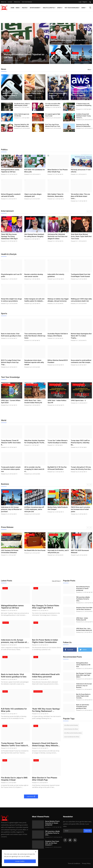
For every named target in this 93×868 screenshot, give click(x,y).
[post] (25, 43)
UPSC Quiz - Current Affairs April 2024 (11, 401)
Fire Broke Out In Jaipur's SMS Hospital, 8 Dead (22, 104)
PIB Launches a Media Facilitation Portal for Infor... (52, 833)
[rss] (75, 840)
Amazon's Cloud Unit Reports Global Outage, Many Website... (46, 745)
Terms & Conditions (74, 864)
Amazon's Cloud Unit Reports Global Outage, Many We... (80, 93)
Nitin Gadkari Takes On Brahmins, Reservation (56, 195)
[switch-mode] (90, 2)
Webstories (17, 2)
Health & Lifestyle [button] (49, 8)
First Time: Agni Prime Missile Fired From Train (53, 125)
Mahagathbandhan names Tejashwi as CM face (69, 40)
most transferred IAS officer (72, 737)
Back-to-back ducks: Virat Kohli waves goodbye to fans (11, 335)
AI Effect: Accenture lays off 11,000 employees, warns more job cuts (34, 509)
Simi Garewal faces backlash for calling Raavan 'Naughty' (34, 235)
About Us (4, 2)
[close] (36, 852)
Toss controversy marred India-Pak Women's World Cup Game (35, 336)
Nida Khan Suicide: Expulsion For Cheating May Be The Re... (35, 442)
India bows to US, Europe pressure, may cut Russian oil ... (15, 641)
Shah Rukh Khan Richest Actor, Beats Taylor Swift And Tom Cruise (81, 236)
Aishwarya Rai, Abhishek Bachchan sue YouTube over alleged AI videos (58, 236)
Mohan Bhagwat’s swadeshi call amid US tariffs (11, 195)
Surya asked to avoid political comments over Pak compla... (81, 361)
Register (85, 2)
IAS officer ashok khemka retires (73, 733)
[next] (91, 211)
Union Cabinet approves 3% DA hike (22, 115)
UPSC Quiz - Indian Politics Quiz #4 (57, 401)
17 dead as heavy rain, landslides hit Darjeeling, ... (84, 105)
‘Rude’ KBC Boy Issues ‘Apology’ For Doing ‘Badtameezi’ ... (46, 710)
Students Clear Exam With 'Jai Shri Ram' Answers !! (84, 608)
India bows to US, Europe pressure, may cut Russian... (84, 686)
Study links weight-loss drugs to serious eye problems (11, 300)
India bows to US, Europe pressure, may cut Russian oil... (81, 58)
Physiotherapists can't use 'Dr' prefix (12, 275)
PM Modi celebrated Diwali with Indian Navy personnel (58, 93)
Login (80, 2)
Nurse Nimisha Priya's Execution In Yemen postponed (83, 588)
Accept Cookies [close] (20, 861)
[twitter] (70, 840)
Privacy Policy (86, 864)
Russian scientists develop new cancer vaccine (34, 275)
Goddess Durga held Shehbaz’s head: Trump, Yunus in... (84, 116)
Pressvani (6, 60)
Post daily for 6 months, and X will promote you (58, 551)
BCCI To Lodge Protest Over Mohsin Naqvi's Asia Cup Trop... (11, 362)
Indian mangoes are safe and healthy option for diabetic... (34, 300)
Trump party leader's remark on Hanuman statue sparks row (11, 469)
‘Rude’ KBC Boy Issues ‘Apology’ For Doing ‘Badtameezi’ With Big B (9, 236)
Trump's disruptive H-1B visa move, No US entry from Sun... (81, 468)
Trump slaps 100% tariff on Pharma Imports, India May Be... (80, 443)
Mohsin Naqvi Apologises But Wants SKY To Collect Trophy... (81, 336)
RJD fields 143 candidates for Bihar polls (35, 171)
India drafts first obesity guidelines (56, 275)
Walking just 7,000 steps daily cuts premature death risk (81, 300)
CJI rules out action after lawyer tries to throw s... (53, 104)
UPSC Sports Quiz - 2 (78, 400)
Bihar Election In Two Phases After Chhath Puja (58, 171)
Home (12, 8)
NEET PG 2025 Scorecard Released (80, 551)
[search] (90, 8)
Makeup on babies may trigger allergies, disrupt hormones (58, 300)
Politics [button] (25, 8)
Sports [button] (60, 8)
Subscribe (88, 831)
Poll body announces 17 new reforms (81, 171)
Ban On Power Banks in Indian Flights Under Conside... (35, 93)
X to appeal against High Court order (53, 115)
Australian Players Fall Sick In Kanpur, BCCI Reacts (58, 335)
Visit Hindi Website (27, 2)
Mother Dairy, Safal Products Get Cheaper (58, 508)
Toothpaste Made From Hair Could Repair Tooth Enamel (81, 275)
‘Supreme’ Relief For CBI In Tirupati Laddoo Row (21, 125)
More (84, 8)
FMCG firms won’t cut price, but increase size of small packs (81, 509)
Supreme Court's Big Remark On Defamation (83, 125)
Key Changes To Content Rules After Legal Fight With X (60, 58)
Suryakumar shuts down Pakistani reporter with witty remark (34, 362)
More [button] (89, 70)
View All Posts (56, 581)
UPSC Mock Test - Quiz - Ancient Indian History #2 (33, 401)
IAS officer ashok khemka (71, 725)
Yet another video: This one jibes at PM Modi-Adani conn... (80, 196)
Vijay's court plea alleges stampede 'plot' (33, 195)
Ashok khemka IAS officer (71, 729)
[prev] (88, 211)
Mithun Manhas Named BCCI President (58, 361)
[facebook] (65, 840)
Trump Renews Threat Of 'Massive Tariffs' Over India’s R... (11, 443)
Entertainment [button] (36, 8)
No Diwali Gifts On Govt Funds (35, 550)
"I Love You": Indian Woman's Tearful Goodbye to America (58, 442)
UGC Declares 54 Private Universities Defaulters (10, 551)
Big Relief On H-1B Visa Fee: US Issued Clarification (57, 468)
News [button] (18, 8)
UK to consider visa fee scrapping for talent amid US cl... (34, 469)
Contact (10, 2)
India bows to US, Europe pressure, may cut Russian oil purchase (11, 509)
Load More (31, 797)
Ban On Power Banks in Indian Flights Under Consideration (45, 641)
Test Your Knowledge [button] (72, 8)
